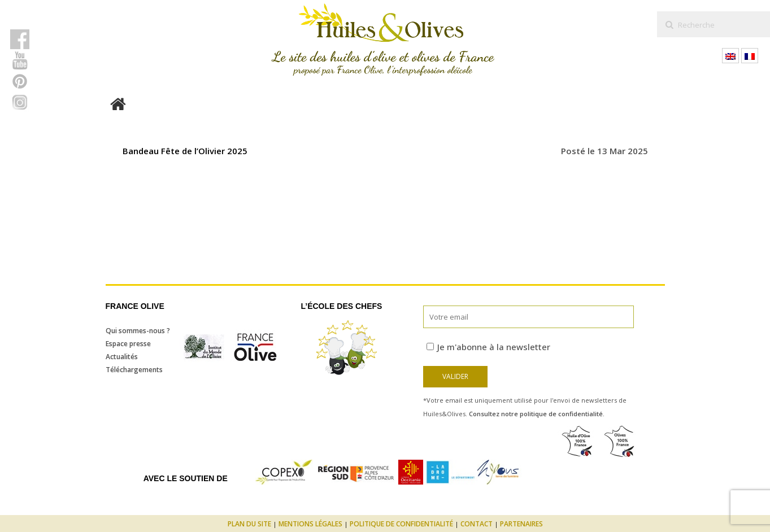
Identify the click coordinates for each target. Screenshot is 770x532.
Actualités (122, 357)
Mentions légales (310, 524)
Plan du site (249, 524)
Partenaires (521, 524)
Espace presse (128, 344)
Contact (477, 524)
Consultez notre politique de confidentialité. (537, 414)
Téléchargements (134, 370)
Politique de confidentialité (401, 524)
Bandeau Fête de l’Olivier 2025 (185, 151)
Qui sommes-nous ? (138, 331)
